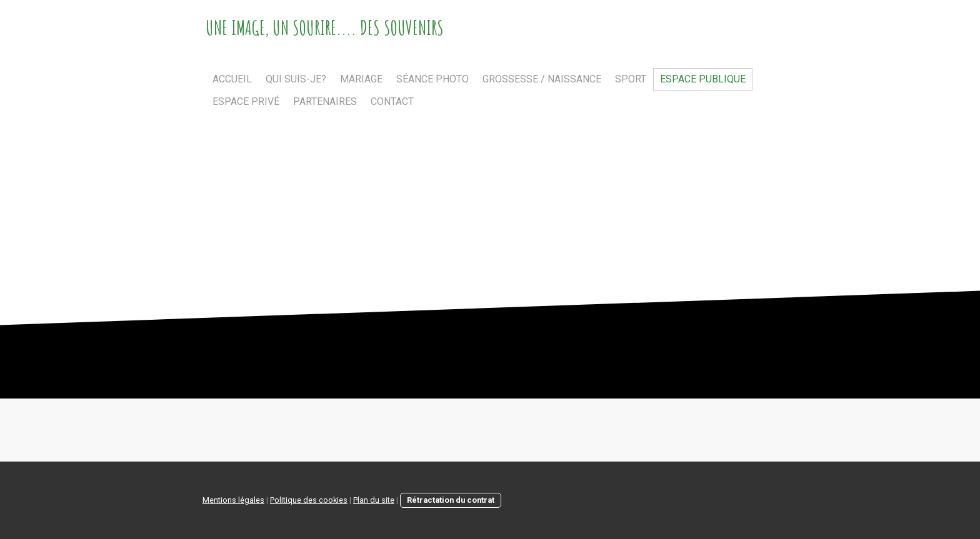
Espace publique (703, 79)
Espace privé (246, 101)
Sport (631, 79)
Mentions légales (233, 500)
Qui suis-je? (296, 79)
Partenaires (325, 101)
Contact (392, 101)
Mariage (361, 79)
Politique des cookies (309, 500)
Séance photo (432, 79)
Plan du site (374, 500)
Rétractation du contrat (451, 500)
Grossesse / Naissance (542, 79)
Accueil (232, 79)
